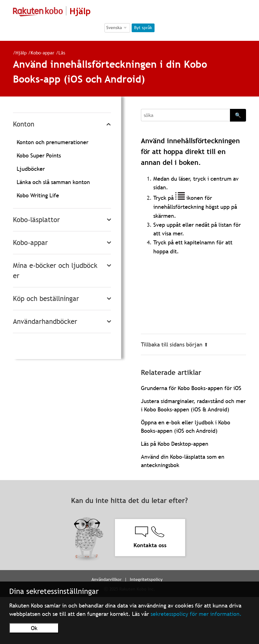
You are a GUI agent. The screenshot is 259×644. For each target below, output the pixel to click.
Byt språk (143, 28)
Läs (62, 53)
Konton (24, 124)
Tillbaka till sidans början (174, 344)
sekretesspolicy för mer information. (196, 614)
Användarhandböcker (45, 322)
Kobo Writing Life (38, 195)
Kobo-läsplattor (36, 220)
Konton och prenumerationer (53, 142)
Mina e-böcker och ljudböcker (55, 271)
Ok (34, 628)
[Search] (185, 115)
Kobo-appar (42, 53)
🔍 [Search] (238, 115)
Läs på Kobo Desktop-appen (175, 444)
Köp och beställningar (46, 299)
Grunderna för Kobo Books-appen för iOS (191, 388)
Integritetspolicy (146, 579)
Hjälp (21, 53)
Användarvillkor (106, 579)
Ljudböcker (31, 169)
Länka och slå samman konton (53, 182)
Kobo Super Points (39, 155)
